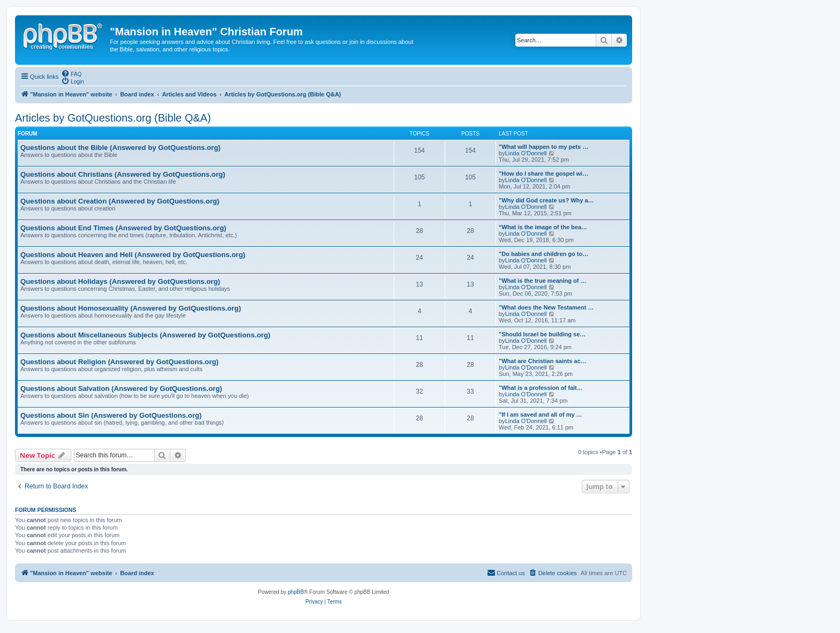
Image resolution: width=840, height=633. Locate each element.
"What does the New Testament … (546, 307)
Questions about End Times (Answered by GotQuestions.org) (123, 228)
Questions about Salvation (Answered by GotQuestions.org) (121, 389)
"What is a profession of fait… (541, 388)
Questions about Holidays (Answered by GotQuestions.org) (120, 281)
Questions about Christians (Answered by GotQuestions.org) (123, 174)
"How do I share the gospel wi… (543, 174)
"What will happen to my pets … (543, 147)
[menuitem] (71, 73)
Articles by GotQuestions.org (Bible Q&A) (113, 118)
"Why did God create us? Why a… (546, 200)
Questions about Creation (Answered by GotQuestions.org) (120, 201)
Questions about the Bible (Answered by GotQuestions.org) (121, 148)
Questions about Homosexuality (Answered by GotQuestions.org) (131, 308)
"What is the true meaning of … (543, 281)
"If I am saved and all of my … (541, 415)
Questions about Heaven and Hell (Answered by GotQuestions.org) (133, 255)
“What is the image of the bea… (543, 227)
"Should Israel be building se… (542, 334)
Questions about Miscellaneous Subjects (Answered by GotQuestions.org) (145, 335)
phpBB (296, 592)
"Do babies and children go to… (543, 254)
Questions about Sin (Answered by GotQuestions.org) (111, 415)
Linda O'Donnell (526, 153)
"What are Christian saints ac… (543, 361)
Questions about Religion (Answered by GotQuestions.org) (119, 362)
